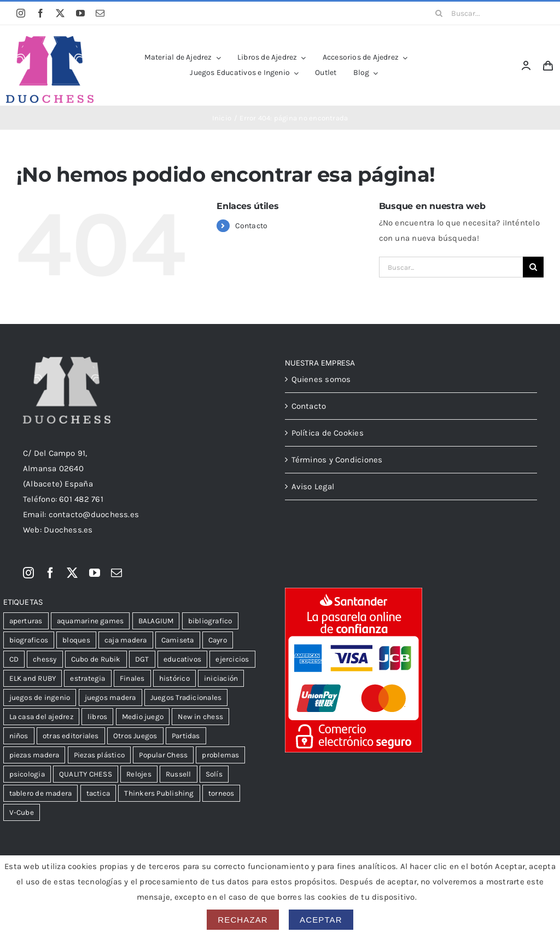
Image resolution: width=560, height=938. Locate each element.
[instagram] (21, 13)
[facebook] (40, 13)
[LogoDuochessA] (50, 40)
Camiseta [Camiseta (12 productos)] (178, 640)
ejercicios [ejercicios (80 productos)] (232, 659)
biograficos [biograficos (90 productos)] (29, 640)
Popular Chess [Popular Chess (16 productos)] (163, 755)
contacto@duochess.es (94, 514)
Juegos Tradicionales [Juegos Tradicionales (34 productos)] (186, 697)
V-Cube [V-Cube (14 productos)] (22, 812)
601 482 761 (81, 499)
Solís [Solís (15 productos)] (214, 774)
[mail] (100, 13)
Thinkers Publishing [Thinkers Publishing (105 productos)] (159, 793)
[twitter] (60, 13)
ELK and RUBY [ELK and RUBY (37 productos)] (33, 678)
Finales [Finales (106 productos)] (132, 678)
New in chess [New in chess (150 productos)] (200, 717)
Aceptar (321, 920)
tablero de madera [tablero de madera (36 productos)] (41, 793)
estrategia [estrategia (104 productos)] (87, 678)
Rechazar (243, 920)
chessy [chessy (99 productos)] (45, 659)
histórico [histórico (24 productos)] (174, 678)
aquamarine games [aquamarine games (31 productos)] (91, 621)
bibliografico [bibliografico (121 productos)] (210, 621)
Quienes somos (321, 379)
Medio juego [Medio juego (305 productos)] (143, 717)
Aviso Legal (313, 487)
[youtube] (80, 13)
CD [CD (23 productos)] (14, 659)
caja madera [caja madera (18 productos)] (126, 640)
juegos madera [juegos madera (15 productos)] (110, 697)
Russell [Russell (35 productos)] (179, 774)
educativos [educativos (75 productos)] (182, 659)
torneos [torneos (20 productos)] (221, 793)
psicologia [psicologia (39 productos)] (27, 774)
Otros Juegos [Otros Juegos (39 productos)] (135, 736)
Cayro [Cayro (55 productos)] (218, 640)
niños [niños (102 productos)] (19, 736)
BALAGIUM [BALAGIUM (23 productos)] (156, 621)
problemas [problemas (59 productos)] (220, 755)
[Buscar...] (486, 13)
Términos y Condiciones (337, 460)
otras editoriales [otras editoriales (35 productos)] (71, 736)
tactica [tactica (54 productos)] (98, 793)
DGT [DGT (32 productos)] (142, 659)
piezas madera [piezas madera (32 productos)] (34, 755)
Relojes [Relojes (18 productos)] (139, 774)
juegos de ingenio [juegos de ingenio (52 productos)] (40, 697)
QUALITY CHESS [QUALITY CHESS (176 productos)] (86, 774)
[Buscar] (439, 13)
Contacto (252, 226)
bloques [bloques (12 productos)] (76, 640)
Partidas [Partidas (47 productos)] (186, 736)
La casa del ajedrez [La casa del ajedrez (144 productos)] (41, 717)
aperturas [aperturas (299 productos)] (26, 621)
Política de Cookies (328, 433)
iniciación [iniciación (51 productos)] (221, 678)
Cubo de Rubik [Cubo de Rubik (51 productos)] (96, 659)
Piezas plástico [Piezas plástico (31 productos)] (99, 755)
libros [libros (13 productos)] (97, 717)
